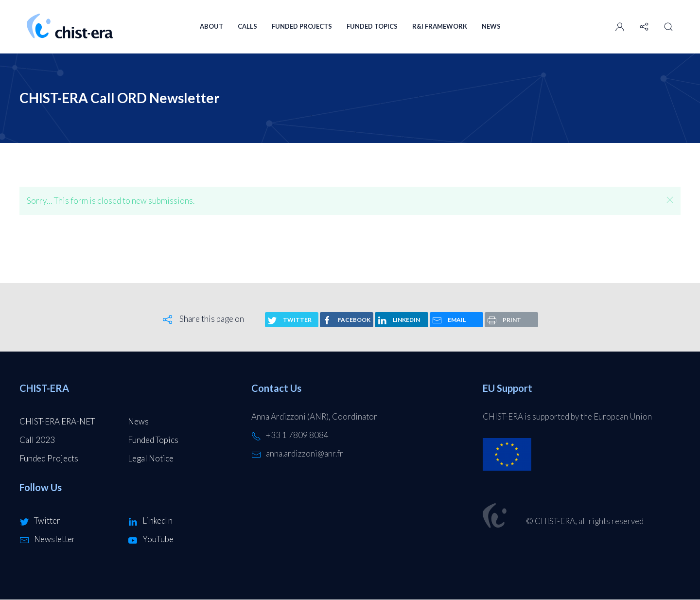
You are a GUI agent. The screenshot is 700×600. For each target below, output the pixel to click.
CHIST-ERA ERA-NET (57, 421)
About (211, 26)
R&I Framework (440, 26)
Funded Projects (302, 26)
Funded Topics (372, 26)
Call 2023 (37, 440)
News (491, 26)
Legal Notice (151, 458)
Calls (247, 26)
